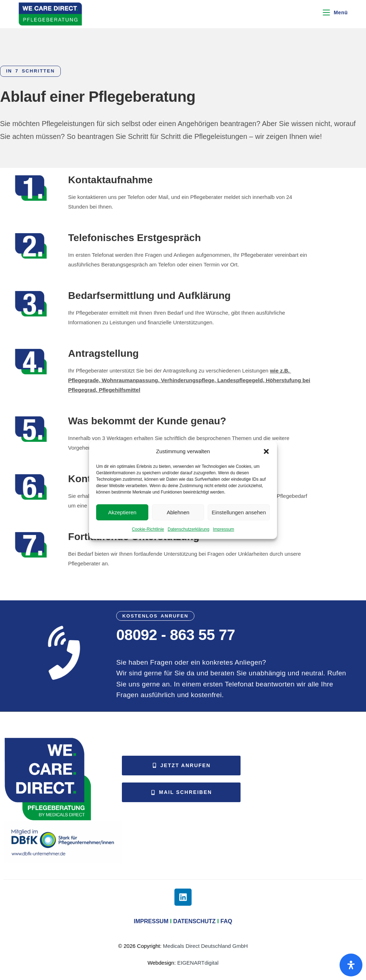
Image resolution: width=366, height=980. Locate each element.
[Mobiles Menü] (335, 12)
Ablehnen (178, 512)
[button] (266, 451)
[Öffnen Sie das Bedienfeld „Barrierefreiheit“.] (351, 965)
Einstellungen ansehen (239, 512)
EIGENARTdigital (198, 963)
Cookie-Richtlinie (148, 529)
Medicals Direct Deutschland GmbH (206, 946)
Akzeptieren (122, 512)
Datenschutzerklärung (189, 529)
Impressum (224, 529)
